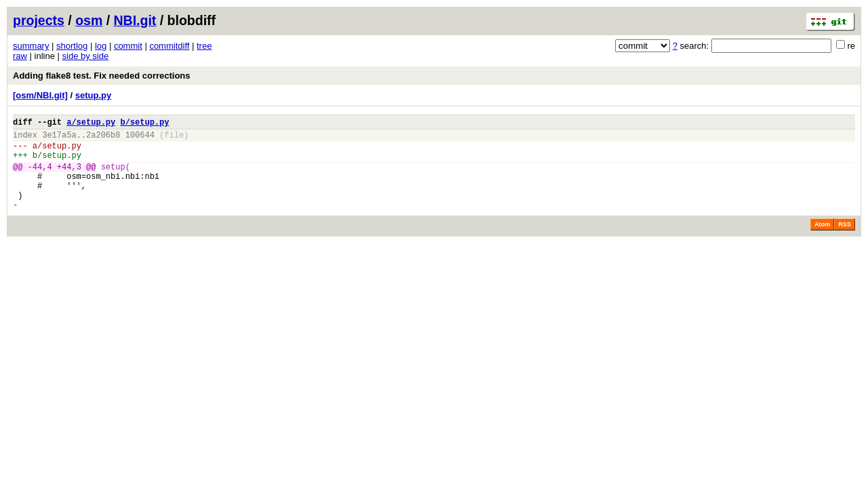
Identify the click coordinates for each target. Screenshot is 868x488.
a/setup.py (91, 124)
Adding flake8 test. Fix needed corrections (102, 76)
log (101, 46)
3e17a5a (59, 139)
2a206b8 (103, 139)
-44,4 (40, 177)
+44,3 (69, 177)
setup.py (93, 95)
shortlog (72, 46)
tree (204, 46)
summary (31, 46)
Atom (822, 243)
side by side (86, 56)
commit (128, 46)
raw (20, 56)
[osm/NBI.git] (40, 95)
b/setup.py (144, 124)
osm (89, 20)
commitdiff (169, 46)
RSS (845, 243)
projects (39, 20)
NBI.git (135, 20)
